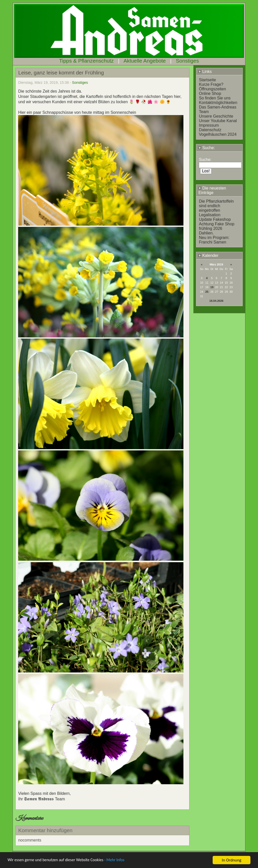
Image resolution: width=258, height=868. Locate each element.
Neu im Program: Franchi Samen (214, 240)
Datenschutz (210, 130)
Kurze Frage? (211, 84)
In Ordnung (232, 860)
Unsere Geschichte (216, 116)
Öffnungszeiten (212, 89)
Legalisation (209, 215)
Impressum (209, 125)
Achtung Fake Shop (217, 224)
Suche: (206, 148)
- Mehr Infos (120, 860)
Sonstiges (187, 61)
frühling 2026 (211, 228)
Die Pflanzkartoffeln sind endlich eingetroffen (216, 206)
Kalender (208, 255)
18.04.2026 (216, 301)
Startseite (207, 80)
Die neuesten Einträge (212, 190)
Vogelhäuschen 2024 (218, 134)
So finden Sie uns (215, 98)
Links (205, 72)
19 (212, 287)
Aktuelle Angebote (145, 61)
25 (207, 292)
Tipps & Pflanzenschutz (87, 61)
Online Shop (210, 93)
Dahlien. (206, 233)
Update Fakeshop (215, 219)
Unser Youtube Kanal (218, 121)
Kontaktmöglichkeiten (218, 103)
